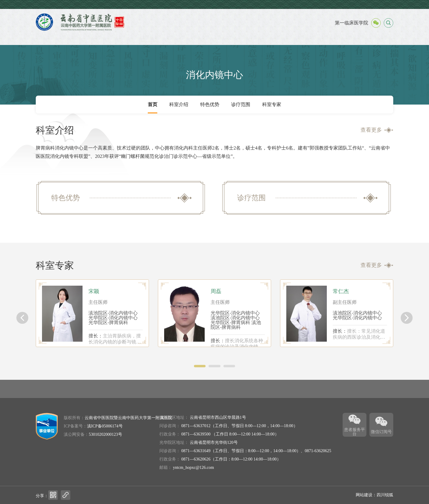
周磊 (216, 291)
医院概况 (71, 38)
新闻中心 (97, 38)
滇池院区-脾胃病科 (236, 325)
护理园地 (305, 38)
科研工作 (279, 38)
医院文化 (227, 38)
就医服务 (149, 38)
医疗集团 (253, 38)
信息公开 (123, 38)
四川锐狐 (385, 495)
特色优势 (210, 104)
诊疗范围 (241, 104)
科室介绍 (179, 104)
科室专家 (272, 104)
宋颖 (94, 291)
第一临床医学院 (352, 23)
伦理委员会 (331, 38)
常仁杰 (341, 291)
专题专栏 (383, 38)
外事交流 (201, 38)
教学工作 (357, 38)
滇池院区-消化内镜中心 (113, 313)
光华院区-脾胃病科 (108, 322)
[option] (92, 313)
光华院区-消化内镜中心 (113, 318)
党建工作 (175, 38)
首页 (45, 38)
